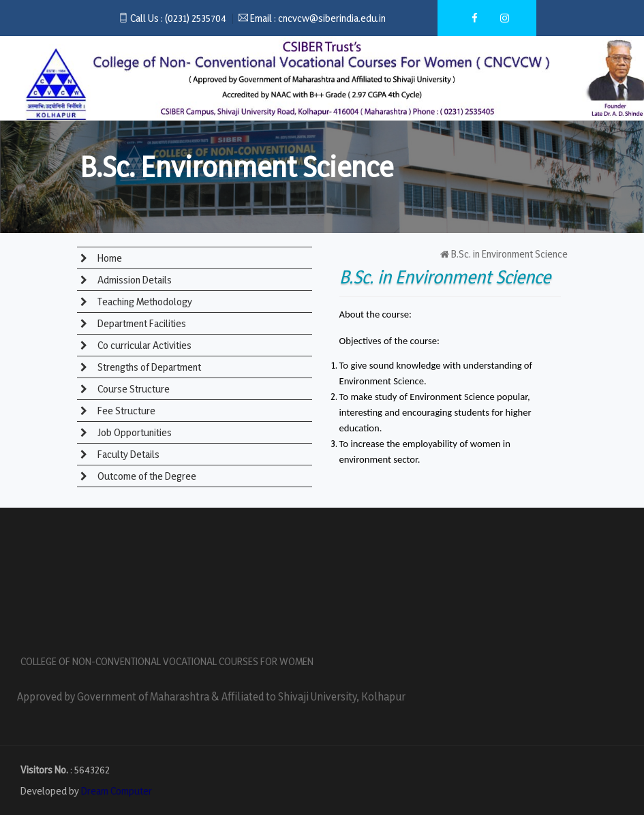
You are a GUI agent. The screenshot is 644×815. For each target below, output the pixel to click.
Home (109, 258)
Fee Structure (125, 411)
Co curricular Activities (143, 345)
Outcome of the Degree (146, 476)
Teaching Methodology (144, 302)
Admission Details (134, 280)
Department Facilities (141, 323)
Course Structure (133, 389)
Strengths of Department (148, 367)
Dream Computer (117, 791)
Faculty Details (127, 454)
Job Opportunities (134, 432)
